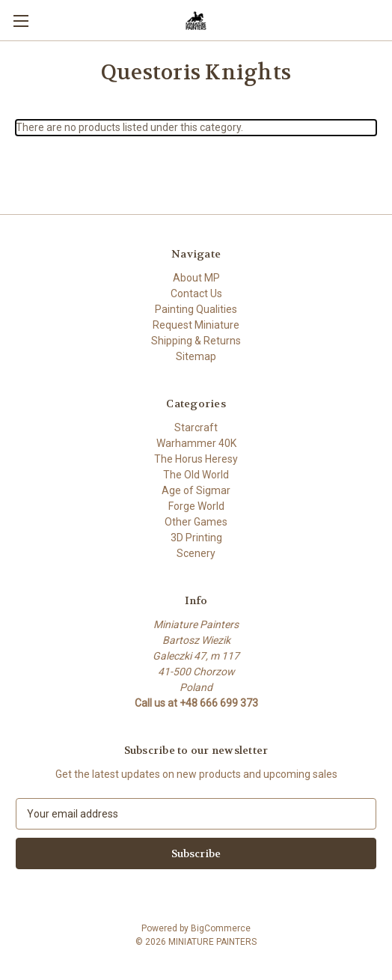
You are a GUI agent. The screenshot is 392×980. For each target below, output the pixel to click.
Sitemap (196, 356)
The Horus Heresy (196, 459)
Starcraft (196, 427)
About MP (196, 278)
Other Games (196, 522)
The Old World (196, 475)
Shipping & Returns (196, 341)
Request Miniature (196, 325)
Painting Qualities (196, 309)
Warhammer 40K (196, 443)
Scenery (196, 553)
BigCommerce (221, 928)
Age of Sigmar (196, 490)
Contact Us (196, 293)
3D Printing (196, 538)
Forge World (196, 506)
